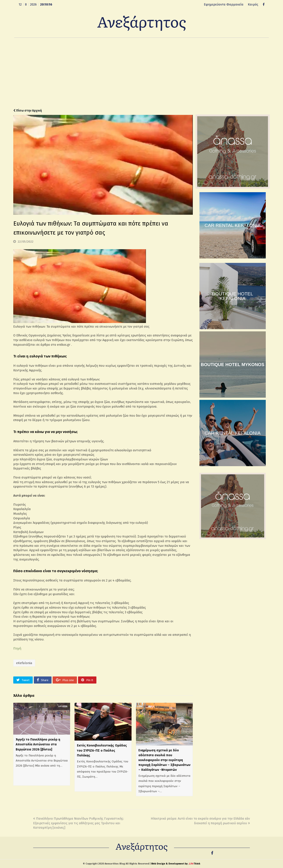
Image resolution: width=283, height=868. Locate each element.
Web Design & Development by (176, 864)
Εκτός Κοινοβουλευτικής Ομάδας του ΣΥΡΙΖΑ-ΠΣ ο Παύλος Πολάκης (102, 750)
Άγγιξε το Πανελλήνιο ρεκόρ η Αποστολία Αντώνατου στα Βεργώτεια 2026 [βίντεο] (38, 744)
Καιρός (253, 4)
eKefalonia (24, 663)
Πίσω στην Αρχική (28, 111)
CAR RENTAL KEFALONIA (232, 225)
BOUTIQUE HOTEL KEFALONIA (233, 296)
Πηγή (17, 648)
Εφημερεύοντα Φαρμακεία (224, 4)
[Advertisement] (141, 73)
